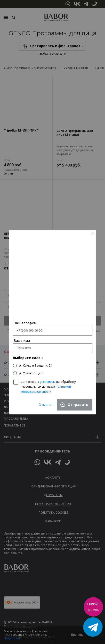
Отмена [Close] (45, 405)
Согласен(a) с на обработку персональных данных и (48, 387)
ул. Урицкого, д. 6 (28, 373)
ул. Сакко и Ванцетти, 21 (33, 366)
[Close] (93, 233)
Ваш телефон (25, 323)
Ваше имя (22, 341)
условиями (48, 382)
